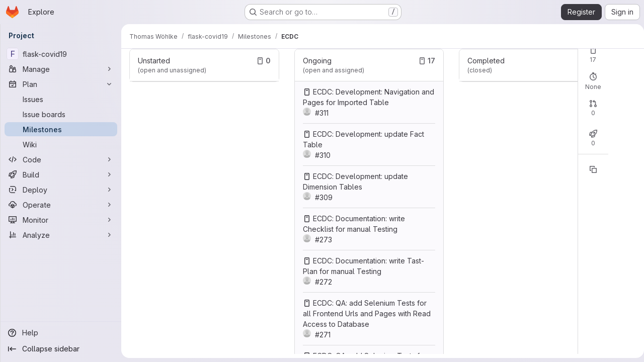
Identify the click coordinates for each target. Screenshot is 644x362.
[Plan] (61, 84)
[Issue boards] (61, 114)
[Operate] (61, 205)
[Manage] (61, 69)
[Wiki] (61, 144)
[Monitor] (61, 220)
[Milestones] (61, 129)
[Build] (61, 174)
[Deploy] (61, 190)
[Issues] (61, 99)
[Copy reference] (589, 169)
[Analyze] (61, 235)
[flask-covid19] (61, 54)
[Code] (61, 159)
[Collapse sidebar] (61, 349)
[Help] (61, 333)
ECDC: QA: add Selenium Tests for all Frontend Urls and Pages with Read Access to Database (365, 313)
